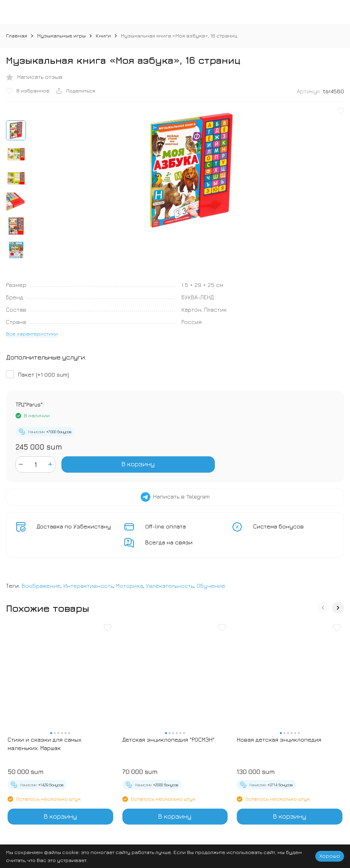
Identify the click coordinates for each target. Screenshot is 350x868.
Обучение (211, 586)
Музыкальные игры (61, 35)
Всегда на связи (169, 542)
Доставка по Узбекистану (74, 526)
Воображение (41, 586)
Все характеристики (32, 334)
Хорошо (330, 856)
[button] (323, 608)
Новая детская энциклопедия (279, 739)
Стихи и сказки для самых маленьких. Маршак (44, 744)
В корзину (138, 464)
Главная (17, 35)
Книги (103, 35)
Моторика (130, 586)
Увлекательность (170, 586)
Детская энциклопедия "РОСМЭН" (168, 739)
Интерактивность (88, 586)
